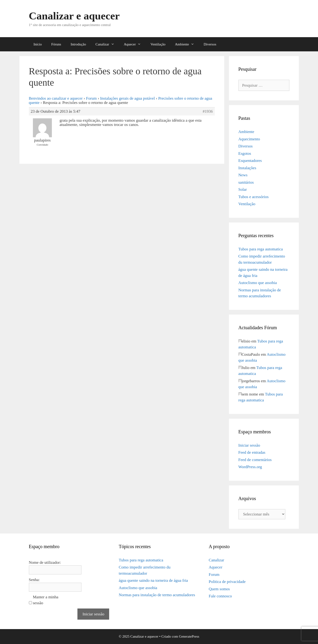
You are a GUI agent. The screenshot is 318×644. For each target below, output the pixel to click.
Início (38, 44)
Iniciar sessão (249, 445)
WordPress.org (250, 467)
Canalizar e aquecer (74, 16)
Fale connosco (220, 596)
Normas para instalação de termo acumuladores (157, 595)
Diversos (210, 44)
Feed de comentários (255, 460)
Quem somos (219, 589)
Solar (243, 189)
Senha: (34, 580)
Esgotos (245, 153)
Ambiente (187, 44)
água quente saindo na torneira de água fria (153, 580)
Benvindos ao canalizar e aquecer (56, 98)
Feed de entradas (252, 452)
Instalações (247, 168)
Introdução (78, 44)
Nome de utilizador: (45, 562)
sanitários (246, 182)
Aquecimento (249, 139)
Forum (91, 98)
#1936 (208, 111)
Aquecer (135, 44)
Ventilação (158, 44)
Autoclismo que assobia (258, 283)
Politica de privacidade (227, 582)
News (243, 175)
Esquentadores (250, 161)
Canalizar (107, 44)
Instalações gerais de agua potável (128, 98)
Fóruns (56, 44)
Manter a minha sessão (46, 600)
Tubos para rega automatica (261, 249)
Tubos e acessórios (254, 197)
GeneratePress (189, 636)
